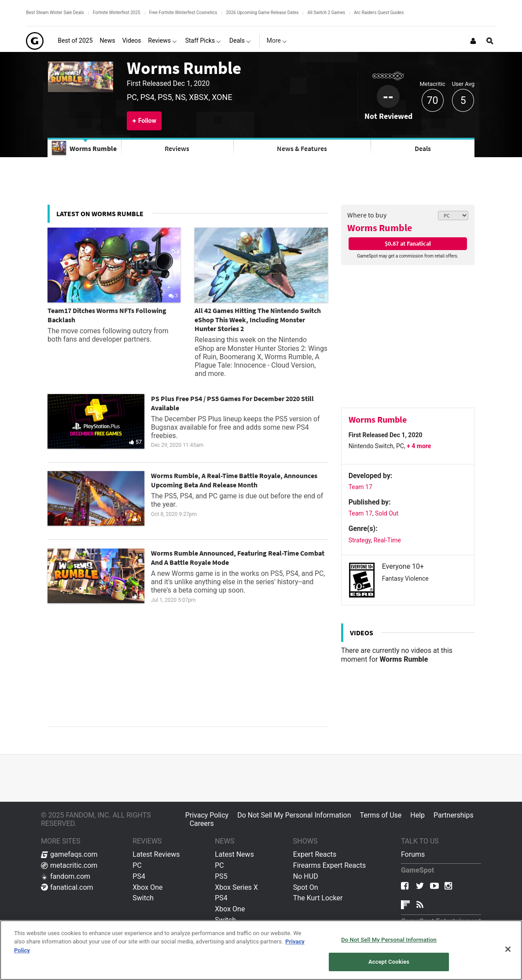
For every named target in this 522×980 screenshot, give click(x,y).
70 (433, 101)
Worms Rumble (184, 68)
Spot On (306, 887)
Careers (202, 823)
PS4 (139, 876)
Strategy (360, 540)
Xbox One (147, 887)
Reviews (177, 148)
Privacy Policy (207, 815)
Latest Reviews (156, 854)
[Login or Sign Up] (473, 41)
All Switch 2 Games (326, 13)
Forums (413, 854)
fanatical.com (67, 887)
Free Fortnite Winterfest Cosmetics (183, 13)
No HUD (306, 876)
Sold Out (387, 513)
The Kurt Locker (318, 898)
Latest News (234, 854)
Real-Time (387, 540)
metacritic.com (69, 865)
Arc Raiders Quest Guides (379, 13)
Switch (143, 898)
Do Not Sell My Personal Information (294, 815)
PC (137, 865)
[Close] (508, 949)
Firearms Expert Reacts (329, 865)
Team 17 (360, 487)
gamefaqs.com (69, 854)
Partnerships (454, 815)
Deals (423, 148)
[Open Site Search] (490, 41)
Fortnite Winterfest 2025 (117, 13)
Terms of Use (381, 815)
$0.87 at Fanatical (408, 243)
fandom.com (66, 876)
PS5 (221, 876)
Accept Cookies (389, 962)
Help (417, 815)
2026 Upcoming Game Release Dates (262, 13)
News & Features (302, 148)
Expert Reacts (315, 854)
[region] (261, 950)
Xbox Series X (236, 887)
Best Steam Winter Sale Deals (55, 13)
